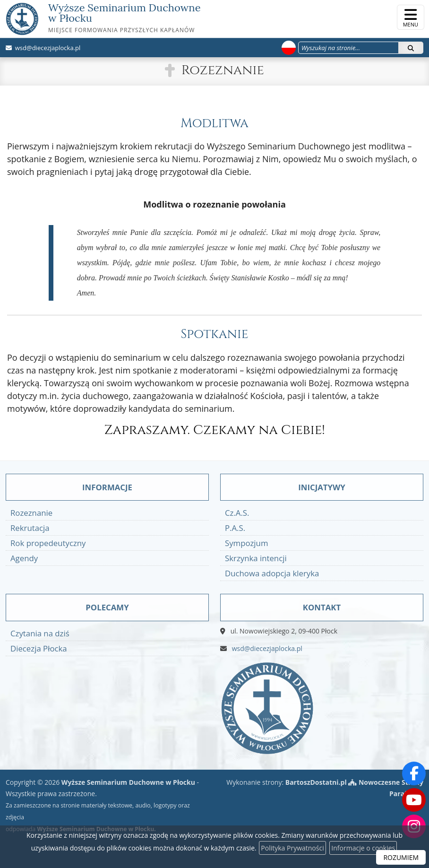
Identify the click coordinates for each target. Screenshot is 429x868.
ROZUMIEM (401, 857)
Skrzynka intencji (256, 558)
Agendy (24, 558)
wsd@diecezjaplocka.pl (47, 48)
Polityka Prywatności (292, 848)
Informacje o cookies (363, 848)
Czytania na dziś (40, 633)
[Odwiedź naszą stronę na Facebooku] (414, 773)
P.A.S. (235, 528)
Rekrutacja (30, 528)
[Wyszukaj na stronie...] (348, 48)
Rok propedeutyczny (48, 543)
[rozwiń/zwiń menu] (411, 17)
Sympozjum (246, 543)
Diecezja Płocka (39, 648)
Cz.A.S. (237, 513)
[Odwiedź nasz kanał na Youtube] (414, 800)
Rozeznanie (223, 70)
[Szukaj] (411, 48)
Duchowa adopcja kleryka (272, 573)
